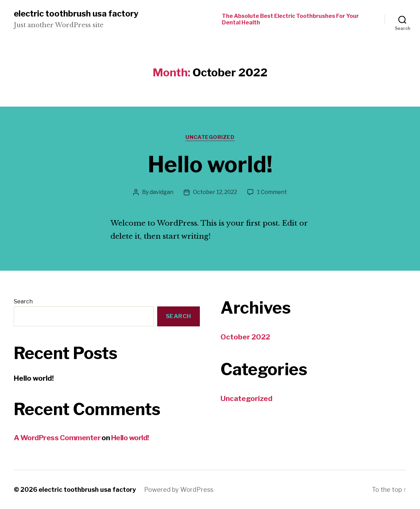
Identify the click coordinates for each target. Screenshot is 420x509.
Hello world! (210, 164)
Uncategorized (210, 137)
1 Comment (272, 192)
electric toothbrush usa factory (76, 14)
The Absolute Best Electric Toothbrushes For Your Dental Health (290, 19)
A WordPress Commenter (57, 438)
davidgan (161, 192)
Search (23, 301)
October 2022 (245, 337)
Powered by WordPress (179, 490)
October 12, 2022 (215, 192)
